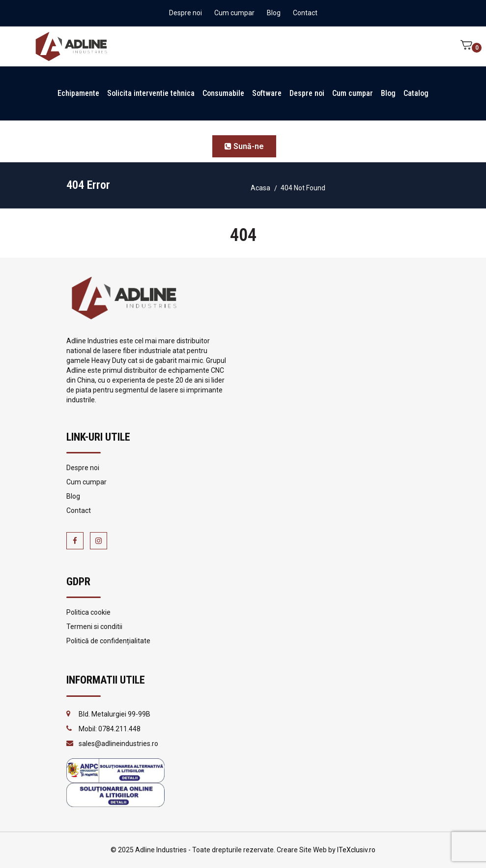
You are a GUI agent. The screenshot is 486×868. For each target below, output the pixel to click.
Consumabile (223, 93)
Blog (274, 13)
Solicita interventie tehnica (151, 93)
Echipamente (78, 93)
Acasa (260, 188)
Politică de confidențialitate (108, 641)
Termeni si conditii (94, 627)
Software (267, 93)
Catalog (416, 93)
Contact (305, 13)
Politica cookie (88, 612)
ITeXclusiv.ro (356, 850)
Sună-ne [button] (244, 146)
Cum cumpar (234, 13)
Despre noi (186, 13)
